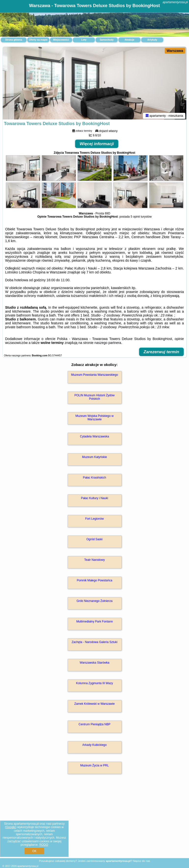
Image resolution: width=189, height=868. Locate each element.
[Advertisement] (94, 822)
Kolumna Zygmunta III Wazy (94, 684)
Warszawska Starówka (94, 663)
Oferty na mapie (38, 40)
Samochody (107, 40)
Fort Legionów (94, 519)
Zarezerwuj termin (162, 353)
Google (11, 827)
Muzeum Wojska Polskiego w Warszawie (95, 418)
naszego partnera (108, 343)
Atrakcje (129, 40)
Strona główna (14, 40)
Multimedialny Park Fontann (94, 622)
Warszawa (175, 51)
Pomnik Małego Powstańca (94, 581)
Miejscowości (61, 40)
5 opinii (135, 217)
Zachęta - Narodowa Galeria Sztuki (94, 643)
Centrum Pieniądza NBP (94, 725)
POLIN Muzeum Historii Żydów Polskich (94, 398)
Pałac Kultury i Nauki (94, 499)
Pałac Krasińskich (94, 478)
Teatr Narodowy (94, 561)
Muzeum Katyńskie (94, 458)
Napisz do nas (141, 861)
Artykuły (152, 40)
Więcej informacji (97, 145)
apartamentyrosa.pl (175, 2)
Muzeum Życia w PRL (94, 766)
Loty (84, 40)
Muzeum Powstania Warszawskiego (95, 375)
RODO (44, 845)
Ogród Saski (94, 540)
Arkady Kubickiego (94, 746)
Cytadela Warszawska (94, 437)
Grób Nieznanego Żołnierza (94, 602)
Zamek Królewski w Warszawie (94, 704)
